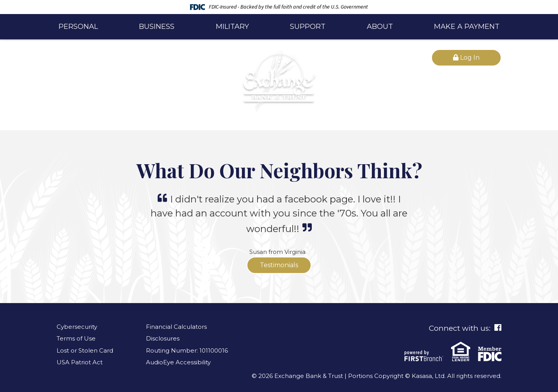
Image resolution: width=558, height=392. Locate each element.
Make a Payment (467, 27)
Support (308, 27)
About (380, 27)
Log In (466, 58)
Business (157, 27)
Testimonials (279, 265)
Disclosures (163, 338)
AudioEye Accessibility (178, 362)
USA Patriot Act (80, 362)
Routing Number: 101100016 (187, 350)
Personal (78, 27)
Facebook (498, 328)
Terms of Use (76, 338)
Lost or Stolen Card (85, 350)
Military (232, 27)
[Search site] (135, 58)
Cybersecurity (77, 327)
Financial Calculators (176, 327)
